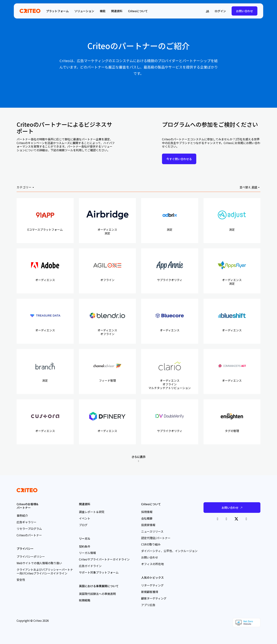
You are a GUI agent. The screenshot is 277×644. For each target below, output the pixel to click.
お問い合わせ (244, 11)
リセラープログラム (29, 529)
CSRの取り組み (151, 544)
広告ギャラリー (26, 522)
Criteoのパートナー (29, 535)
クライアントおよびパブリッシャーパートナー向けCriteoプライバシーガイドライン (45, 571)
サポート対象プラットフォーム (99, 572)
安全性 (21, 580)
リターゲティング (152, 585)
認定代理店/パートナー (156, 538)
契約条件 (85, 546)
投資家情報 (148, 525)
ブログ (83, 525)
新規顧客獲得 (150, 592)
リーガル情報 (87, 553)
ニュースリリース (152, 531)
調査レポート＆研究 (92, 512)
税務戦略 (85, 600)
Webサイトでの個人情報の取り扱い (39, 563)
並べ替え (245, 187)
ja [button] (207, 11)
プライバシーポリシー (31, 556)
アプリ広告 (148, 605)
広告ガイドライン (90, 566)
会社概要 (147, 518)
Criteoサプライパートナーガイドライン (104, 559)
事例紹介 (22, 515)
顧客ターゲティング (154, 598)
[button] (199, 11)
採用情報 (147, 512)
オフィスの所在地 (152, 564)
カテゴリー (24, 187)
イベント (85, 518)
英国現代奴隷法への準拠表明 (97, 594)
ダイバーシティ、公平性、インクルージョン (169, 551)
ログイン (220, 11)
